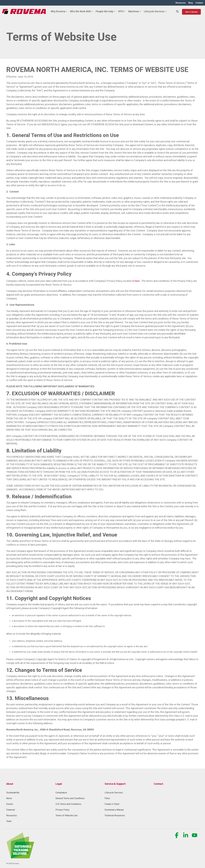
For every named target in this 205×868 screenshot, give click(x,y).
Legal (59, 784)
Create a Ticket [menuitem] (112, 804)
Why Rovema (59, 11)
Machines (135, 11)
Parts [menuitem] (107, 798)
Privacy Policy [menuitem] (62, 810)
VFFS (122, 11)
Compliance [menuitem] (61, 793)
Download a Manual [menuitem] (114, 810)
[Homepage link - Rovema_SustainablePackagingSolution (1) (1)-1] (20, 857)
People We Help (105, 11)
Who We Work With (81, 11)
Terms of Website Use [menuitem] (67, 815)
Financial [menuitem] (11, 810)
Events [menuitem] (10, 804)
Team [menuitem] (9, 821)
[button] (177, 837)
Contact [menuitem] (199, 3)
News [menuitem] (9, 798)
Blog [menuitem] (191, 3)
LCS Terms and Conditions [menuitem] (68, 804)
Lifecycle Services (155, 11)
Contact (158, 784)
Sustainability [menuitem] (13, 793)
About (10, 784)
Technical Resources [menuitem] (115, 815)
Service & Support (115, 784)
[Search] (177, 12)
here (137, 281)
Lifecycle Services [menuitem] (114, 793)
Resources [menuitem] (181, 3)
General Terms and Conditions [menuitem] (70, 798)
